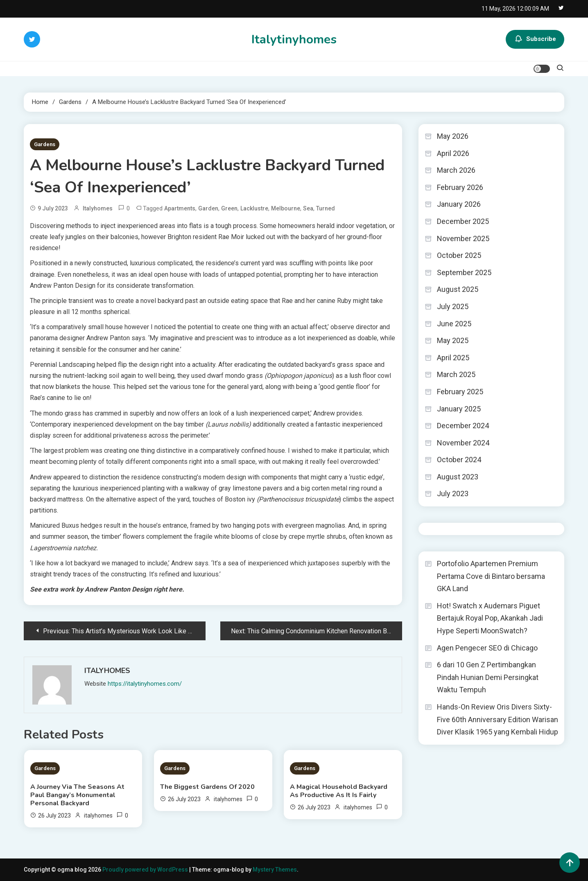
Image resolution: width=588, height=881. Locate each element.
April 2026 (453, 153)
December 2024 (463, 426)
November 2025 (463, 238)
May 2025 (453, 340)
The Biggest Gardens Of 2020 (207, 787)
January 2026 (459, 204)
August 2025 (458, 289)
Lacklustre (254, 208)
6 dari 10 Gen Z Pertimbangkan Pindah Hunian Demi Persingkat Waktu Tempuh (488, 677)
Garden (208, 208)
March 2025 (456, 374)
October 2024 (459, 460)
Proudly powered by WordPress (146, 870)
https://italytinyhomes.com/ (145, 684)
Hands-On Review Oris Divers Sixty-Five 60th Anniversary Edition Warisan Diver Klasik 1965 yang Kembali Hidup (498, 719)
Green (229, 208)
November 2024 (463, 443)
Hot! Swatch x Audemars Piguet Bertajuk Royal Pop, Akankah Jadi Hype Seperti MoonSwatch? (490, 618)
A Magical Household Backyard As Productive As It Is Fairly (339, 791)
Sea (308, 208)
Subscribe (535, 39)
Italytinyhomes (294, 40)
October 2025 (459, 255)
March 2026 (456, 170)
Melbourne (286, 208)
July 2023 (453, 494)
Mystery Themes (275, 870)
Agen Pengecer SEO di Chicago (487, 648)
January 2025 (459, 409)
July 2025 (453, 306)
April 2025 (453, 358)
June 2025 (454, 324)
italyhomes (98, 208)
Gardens (45, 144)
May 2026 (453, 136)
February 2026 (460, 187)
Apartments (180, 208)
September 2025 (464, 272)
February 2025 (460, 392)
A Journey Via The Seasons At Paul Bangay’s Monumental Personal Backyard (77, 795)
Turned (326, 208)
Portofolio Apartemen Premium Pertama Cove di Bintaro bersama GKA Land (491, 576)
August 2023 (458, 477)
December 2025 (463, 221)
